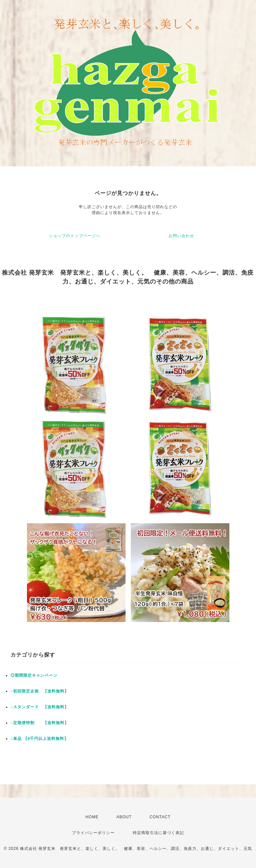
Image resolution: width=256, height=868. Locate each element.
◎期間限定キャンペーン (34, 675)
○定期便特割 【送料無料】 (40, 723)
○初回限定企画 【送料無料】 (40, 691)
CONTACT (160, 817)
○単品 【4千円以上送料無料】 (39, 739)
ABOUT (124, 817)
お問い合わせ (181, 236)
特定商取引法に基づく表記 (158, 833)
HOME (92, 817)
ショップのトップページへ (75, 236)
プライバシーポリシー (93, 833)
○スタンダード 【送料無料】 (40, 707)
